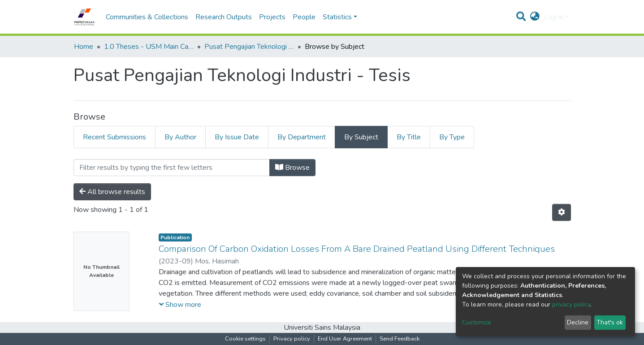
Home (84, 47)
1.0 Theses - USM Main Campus (149, 47)
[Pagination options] (562, 212)
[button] (535, 17)
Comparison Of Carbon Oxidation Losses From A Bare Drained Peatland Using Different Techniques (357, 249)
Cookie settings (245, 339)
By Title (409, 137)
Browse (292, 168)
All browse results (112, 192)
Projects (272, 17)
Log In (554, 17)
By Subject (361, 137)
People (304, 17)
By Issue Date (237, 137)
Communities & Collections (147, 17)
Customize (477, 322)
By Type (452, 137)
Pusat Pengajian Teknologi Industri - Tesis (249, 47)
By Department (302, 137)
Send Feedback (400, 339)
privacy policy (571, 304)
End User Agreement (345, 339)
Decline (578, 322)
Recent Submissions (115, 137)
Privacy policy (292, 339)
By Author (180, 137)
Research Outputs (224, 17)
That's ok (610, 322)
